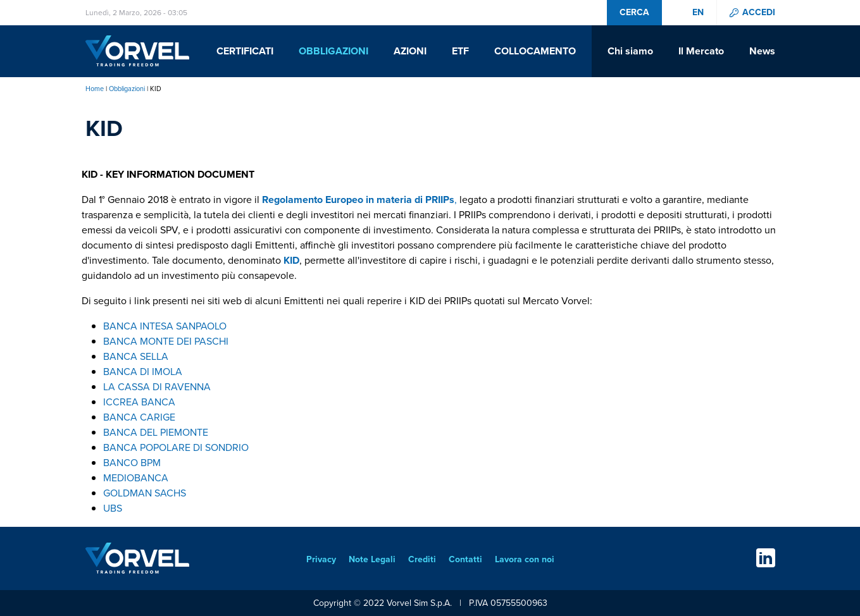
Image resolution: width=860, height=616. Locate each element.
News (762, 51)
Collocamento (535, 51)
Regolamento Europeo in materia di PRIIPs (358, 200)
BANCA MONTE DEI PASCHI (166, 341)
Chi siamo (630, 51)
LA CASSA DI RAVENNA (157, 387)
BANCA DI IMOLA (143, 372)
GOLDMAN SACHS (145, 493)
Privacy (321, 559)
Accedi (759, 13)
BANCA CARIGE (139, 417)
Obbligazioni (333, 51)
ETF (460, 51)
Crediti (422, 559)
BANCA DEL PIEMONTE (156, 432)
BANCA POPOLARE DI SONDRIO (176, 447)
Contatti (465, 559)
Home (95, 89)
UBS (113, 508)
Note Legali (372, 559)
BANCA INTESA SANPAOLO (165, 326)
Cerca (634, 12)
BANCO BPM (132, 463)
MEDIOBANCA (136, 478)
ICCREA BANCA (139, 402)
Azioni (410, 51)
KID (291, 260)
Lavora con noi (525, 559)
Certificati (245, 51)
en (698, 13)
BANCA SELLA (136, 356)
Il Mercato (701, 51)
